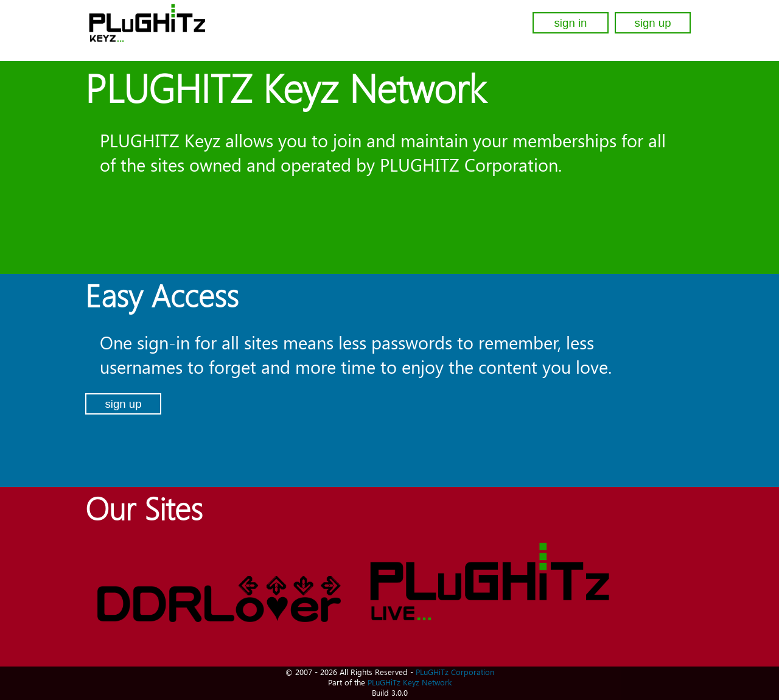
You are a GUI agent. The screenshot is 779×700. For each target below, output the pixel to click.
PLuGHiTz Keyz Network (410, 682)
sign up (652, 23)
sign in (571, 23)
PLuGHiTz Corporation (455, 672)
